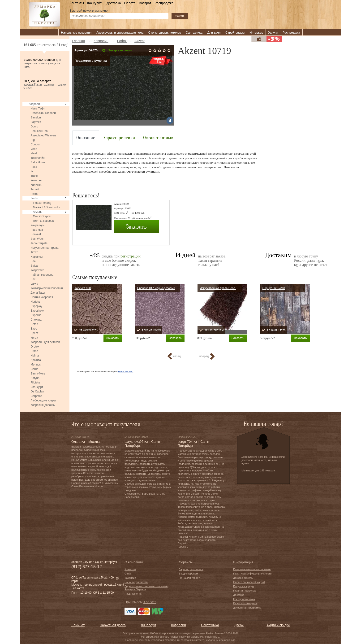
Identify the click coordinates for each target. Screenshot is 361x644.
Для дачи (214, 33)
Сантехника (194, 33)
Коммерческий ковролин (47, 288)
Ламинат (78, 625)
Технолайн (38, 158)
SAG (34, 279)
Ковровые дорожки (43, 405)
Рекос (34, 194)
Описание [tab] (86, 138)
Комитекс (37, 180)
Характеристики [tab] (119, 138)
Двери (239, 625)
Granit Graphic (42, 216)
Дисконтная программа (247, 608)
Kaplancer (37, 257)
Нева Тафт (38, 109)
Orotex (35, 347)
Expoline (36, 315)
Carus (34, 369)
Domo (34, 126)
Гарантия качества (244, 591)
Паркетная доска (113, 625)
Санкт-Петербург (106, 562)
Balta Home (38, 162)
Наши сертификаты (136, 582)
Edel (34, 261)
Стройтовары (235, 33)
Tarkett (35, 189)
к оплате (150, 602)
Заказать (136, 227)
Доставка (114, 3)
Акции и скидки (278, 625)
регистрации (131, 256)
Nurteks (36, 302)
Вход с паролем (188, 574)
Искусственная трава (45, 248)
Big (33, 140)
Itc (32, 171)
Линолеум (148, 625)
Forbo (34, 198)
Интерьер (256, 33)
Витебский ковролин (44, 113)
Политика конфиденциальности (252, 574)
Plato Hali (37, 230)
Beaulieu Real (40, 131)
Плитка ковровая (44, 221)
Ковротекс (37, 270)
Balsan (35, 266)
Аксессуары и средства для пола (120, 33)
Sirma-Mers (38, 374)
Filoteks (36, 383)
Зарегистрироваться (191, 569)
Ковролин (35, 104)
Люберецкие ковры (43, 400)
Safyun (35, 378)
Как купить (95, 3)
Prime (34, 351)
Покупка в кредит (244, 586)
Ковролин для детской (45, 342)
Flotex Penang (42, 203)
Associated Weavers (44, 135)
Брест (35, 333)
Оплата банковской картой (249, 582)
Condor (35, 144)
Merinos (36, 365)
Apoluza (36, 360)
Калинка (36, 185)
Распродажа (164, 3)
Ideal (34, 153)
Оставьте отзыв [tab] (158, 138)
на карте (79, 588)
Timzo (34, 252)
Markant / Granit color (47, 207)
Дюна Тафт (38, 293)
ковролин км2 (126, 371)
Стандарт (37, 387)
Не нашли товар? (189, 578)
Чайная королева (42, 275)
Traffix (35, 176)
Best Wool (37, 239)
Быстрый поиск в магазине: (89, 11)
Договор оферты (243, 578)
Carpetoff (37, 396)
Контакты (77, 3)
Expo (34, 329)
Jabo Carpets (39, 243)
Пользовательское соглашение (252, 569)
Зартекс (36, 122)
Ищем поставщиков (245, 603)
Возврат (145, 3)
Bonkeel (36, 234)
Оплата (130, 3)
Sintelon (36, 117)
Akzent (37, 212)
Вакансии (130, 578)
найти (180, 16)
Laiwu (34, 284)
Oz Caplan (37, 392)
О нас (128, 574)
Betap (34, 324)
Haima (35, 356)
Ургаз (34, 338)
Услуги (273, 33)
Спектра (36, 320)
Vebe (34, 149)
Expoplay (37, 306)
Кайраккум (38, 225)
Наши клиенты (133, 594)
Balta (34, 167)
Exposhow (37, 311)
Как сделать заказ (244, 599)
